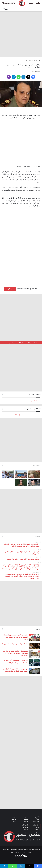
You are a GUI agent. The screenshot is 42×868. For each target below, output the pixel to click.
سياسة (26, 821)
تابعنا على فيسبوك (35, 401)
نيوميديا (26, 829)
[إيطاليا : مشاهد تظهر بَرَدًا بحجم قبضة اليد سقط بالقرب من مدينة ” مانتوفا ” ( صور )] (34, 474)
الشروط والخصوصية (17, 849)
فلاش (27, 817)
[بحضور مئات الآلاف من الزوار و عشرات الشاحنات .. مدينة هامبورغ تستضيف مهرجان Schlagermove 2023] (21, 474)
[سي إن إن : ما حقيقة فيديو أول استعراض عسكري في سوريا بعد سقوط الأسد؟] (35, 663)
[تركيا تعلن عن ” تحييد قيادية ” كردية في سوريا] (21, 483)
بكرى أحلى (25, 825)
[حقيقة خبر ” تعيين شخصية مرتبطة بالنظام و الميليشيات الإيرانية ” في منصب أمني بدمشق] (35, 638)
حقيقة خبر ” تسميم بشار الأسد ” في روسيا (15, 644)
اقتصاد (14, 821)
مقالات (37, 829)
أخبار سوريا (36, 821)
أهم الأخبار (25, 827)
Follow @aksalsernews (21, 415)
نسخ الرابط (10, 289)
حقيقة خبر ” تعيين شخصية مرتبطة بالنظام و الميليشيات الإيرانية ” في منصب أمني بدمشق (15, 637)
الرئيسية (37, 60)
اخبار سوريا (29, 60)
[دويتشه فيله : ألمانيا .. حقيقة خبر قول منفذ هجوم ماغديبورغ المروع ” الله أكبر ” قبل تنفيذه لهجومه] (35, 654)
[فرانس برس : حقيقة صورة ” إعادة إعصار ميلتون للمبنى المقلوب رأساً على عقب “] (35, 671)
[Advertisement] (21, 34)
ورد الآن (37, 819)
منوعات (26, 819)
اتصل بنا (32, 849)
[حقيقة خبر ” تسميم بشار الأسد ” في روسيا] (35, 646)
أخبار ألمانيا (36, 825)
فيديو (38, 827)
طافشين (14, 819)
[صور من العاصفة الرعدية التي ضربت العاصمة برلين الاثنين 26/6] (34, 483)
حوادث (14, 817)
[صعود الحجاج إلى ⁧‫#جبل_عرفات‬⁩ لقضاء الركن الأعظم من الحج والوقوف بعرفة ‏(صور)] (8, 474)
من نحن (26, 849)
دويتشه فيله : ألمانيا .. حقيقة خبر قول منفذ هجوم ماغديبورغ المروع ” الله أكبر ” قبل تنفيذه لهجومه (15, 653)
